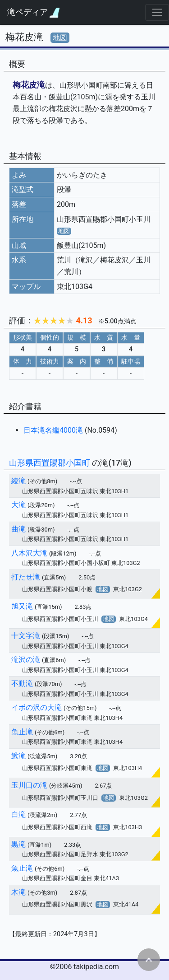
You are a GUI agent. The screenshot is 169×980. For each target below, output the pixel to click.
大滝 (18, 505)
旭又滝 (22, 606)
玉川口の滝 (29, 785)
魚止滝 (22, 732)
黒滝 (18, 844)
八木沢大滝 (29, 553)
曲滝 (18, 529)
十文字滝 (26, 636)
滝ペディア (33, 12)
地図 (60, 38)
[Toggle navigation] (157, 12)
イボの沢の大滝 (37, 707)
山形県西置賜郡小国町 (50, 463)
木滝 (18, 892)
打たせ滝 (26, 577)
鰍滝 (18, 756)
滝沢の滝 (26, 660)
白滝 (18, 814)
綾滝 (18, 481)
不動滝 (22, 684)
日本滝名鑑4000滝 (54, 430)
